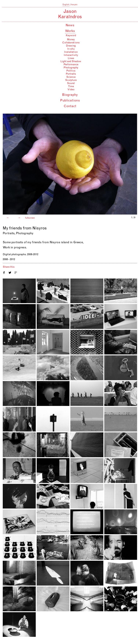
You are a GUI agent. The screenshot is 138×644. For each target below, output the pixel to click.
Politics (71, 71)
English (66, 5)
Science (71, 77)
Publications (70, 101)
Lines (71, 58)
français (74, 5)
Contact (70, 106)
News (70, 26)
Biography (70, 95)
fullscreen (30, 218)
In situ (71, 49)
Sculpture (71, 80)
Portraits (71, 74)
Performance (71, 65)
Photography (71, 68)
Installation (71, 52)
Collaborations (71, 43)
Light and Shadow (71, 62)
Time (71, 87)
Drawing (71, 46)
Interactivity (71, 55)
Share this (9, 267)
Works (70, 31)
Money (71, 40)
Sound (71, 83)
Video (71, 90)
